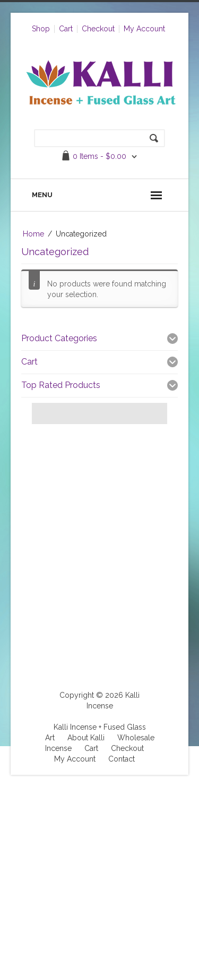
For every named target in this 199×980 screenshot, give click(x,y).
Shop (41, 29)
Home (33, 234)
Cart (66, 29)
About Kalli (86, 738)
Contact (122, 759)
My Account (144, 29)
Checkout (98, 29)
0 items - (99, 156)
